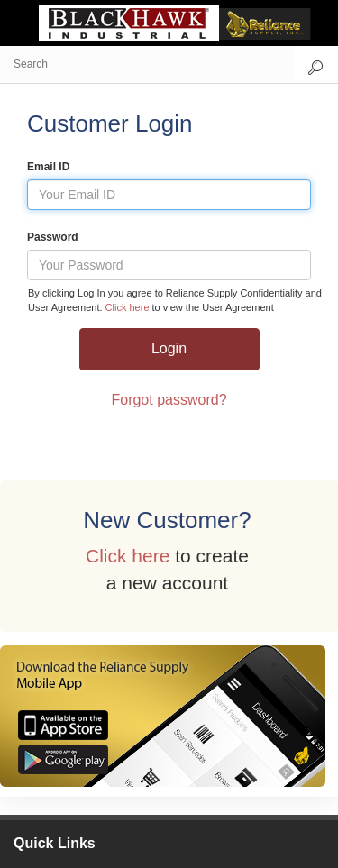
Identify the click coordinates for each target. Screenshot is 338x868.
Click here (129, 307)
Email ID (48, 167)
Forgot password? (169, 400)
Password (53, 237)
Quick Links (55, 843)
